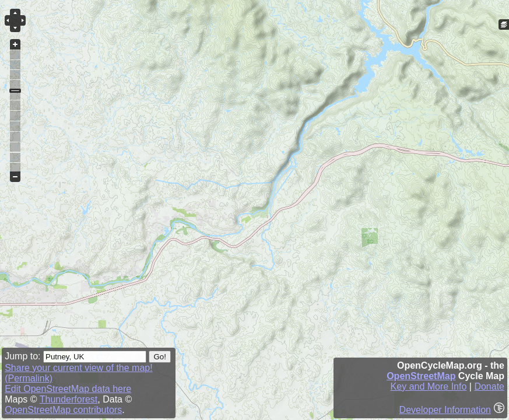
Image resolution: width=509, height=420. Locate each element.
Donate (489, 386)
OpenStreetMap (421, 376)
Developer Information (445, 410)
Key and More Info (429, 386)
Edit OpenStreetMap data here (68, 389)
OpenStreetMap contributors (63, 410)
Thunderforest (69, 399)
